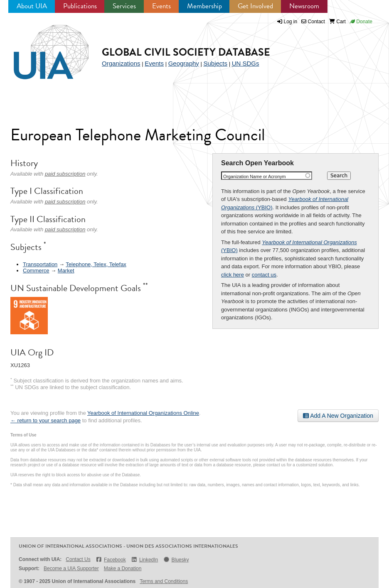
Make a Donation (123, 568)
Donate (361, 22)
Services (124, 6)
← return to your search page (46, 420)
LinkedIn (145, 560)
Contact (313, 22)
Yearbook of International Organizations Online (143, 413)
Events (161, 6)
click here (233, 275)
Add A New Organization (338, 416)
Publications (80, 6)
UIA (42, 47)
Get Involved (255, 6)
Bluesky (176, 560)
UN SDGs (246, 63)
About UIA (32, 6)
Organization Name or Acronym (255, 176)
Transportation (40, 264)
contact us (264, 275)
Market (66, 271)
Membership (204, 6)
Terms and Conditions (164, 581)
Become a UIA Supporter (71, 568)
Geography (184, 63)
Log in (291, 22)
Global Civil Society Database (186, 52)
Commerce (36, 271)
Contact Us (78, 559)
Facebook (111, 560)
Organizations (121, 63)
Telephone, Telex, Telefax (96, 264)
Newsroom (304, 6)
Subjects (215, 63)
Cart (337, 22)
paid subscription (65, 174)
